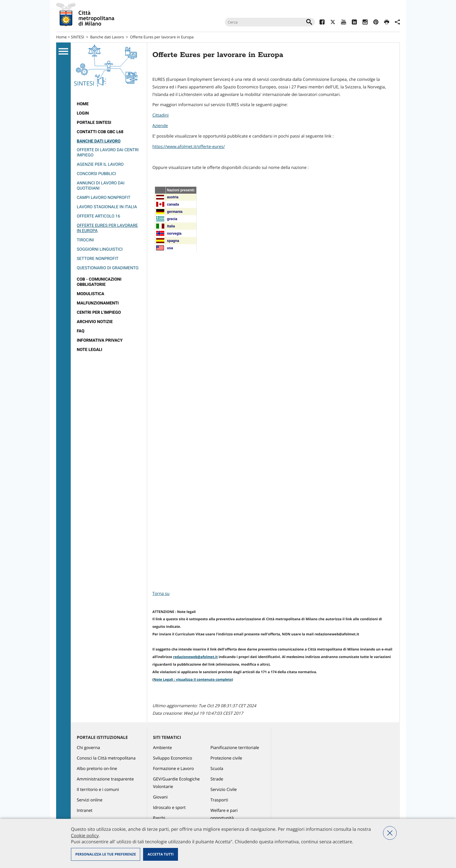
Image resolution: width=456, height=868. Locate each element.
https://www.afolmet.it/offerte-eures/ (189, 147)
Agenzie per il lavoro (100, 164)
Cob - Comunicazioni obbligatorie (99, 282)
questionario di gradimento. (108, 268)
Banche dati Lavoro (107, 37)
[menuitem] (109, 104)
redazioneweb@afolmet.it (195, 657)
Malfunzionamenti (98, 303)
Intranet (85, 811)
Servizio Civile (224, 790)
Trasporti (219, 800)
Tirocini (85, 240)
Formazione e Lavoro (173, 769)
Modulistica (90, 294)
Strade (217, 779)
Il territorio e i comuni (98, 790)
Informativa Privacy (100, 340)
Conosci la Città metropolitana (106, 758)
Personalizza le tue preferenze (106, 854)
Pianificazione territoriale (235, 748)
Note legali (90, 350)
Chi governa (88, 748)
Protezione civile (226, 758)
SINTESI (78, 37)
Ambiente (162, 748)
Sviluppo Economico (173, 758)
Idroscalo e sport (169, 808)
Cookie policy (85, 835)
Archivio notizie (95, 322)
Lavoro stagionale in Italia (107, 207)
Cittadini (161, 115)
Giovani (160, 797)
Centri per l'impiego (99, 312)
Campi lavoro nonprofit (104, 198)
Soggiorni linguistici (100, 249)
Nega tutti (390, 833)
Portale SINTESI (94, 123)
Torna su (161, 594)
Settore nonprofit (98, 259)
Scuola (217, 769)
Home (62, 37)
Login (83, 113)
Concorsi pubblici (96, 174)
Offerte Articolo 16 (98, 216)
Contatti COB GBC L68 (100, 132)
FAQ (81, 331)
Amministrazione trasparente (105, 779)
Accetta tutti (160, 854)
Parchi (159, 818)
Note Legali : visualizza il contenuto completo (193, 679)
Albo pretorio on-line (97, 769)
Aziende (160, 126)
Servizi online (90, 800)
